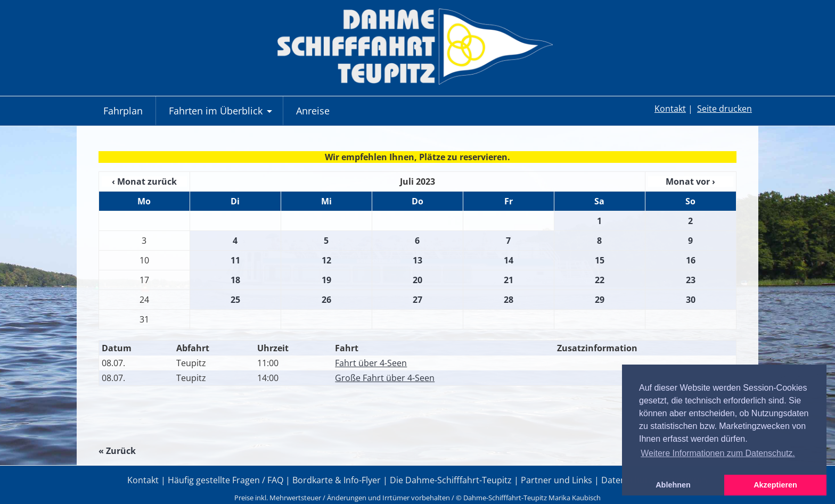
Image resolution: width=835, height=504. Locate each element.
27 (418, 300)
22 (600, 280)
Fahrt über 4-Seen (371, 363)
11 (235, 260)
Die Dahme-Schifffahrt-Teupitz (451, 480)
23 (691, 280)
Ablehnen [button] (673, 485)
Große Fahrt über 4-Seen (385, 378)
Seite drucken (725, 109)
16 (691, 260)
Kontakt (670, 109)
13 (418, 260)
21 (509, 280)
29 (600, 300)
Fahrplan (123, 111)
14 (509, 260)
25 (235, 300)
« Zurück (117, 451)
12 (326, 260)
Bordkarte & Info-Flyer (337, 480)
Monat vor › (690, 181)
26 (326, 300)
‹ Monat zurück (144, 181)
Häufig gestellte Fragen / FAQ (226, 480)
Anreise (313, 111)
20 (418, 280)
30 (691, 300)
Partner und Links (556, 480)
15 (600, 260)
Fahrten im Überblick (222, 115)
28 (509, 300)
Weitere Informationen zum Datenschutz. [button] (718, 453)
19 (326, 280)
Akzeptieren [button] (775, 485)
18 (235, 280)
